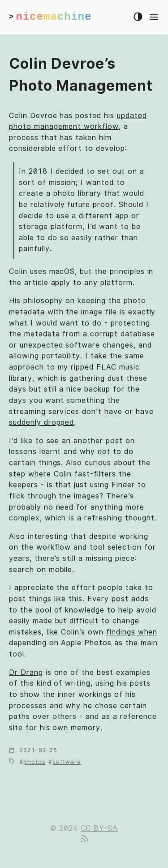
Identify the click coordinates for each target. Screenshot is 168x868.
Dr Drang (26, 672)
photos (34, 762)
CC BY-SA (99, 828)
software (67, 762)
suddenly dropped (41, 422)
